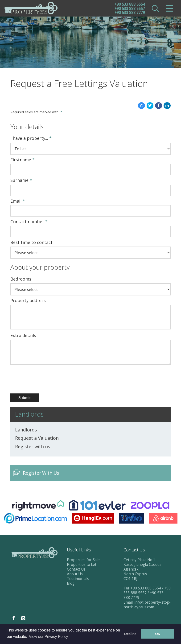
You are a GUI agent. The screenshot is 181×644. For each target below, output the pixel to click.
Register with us (33, 447)
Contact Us (76, 570)
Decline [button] (130, 634)
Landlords (26, 430)
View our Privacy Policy (49, 637)
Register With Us (41, 473)
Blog (71, 584)
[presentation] (35, 380)
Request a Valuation (37, 439)
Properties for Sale (83, 560)
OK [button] (158, 634)
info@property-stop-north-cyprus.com (147, 605)
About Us (75, 574)
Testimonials (78, 579)
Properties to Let (82, 565)
